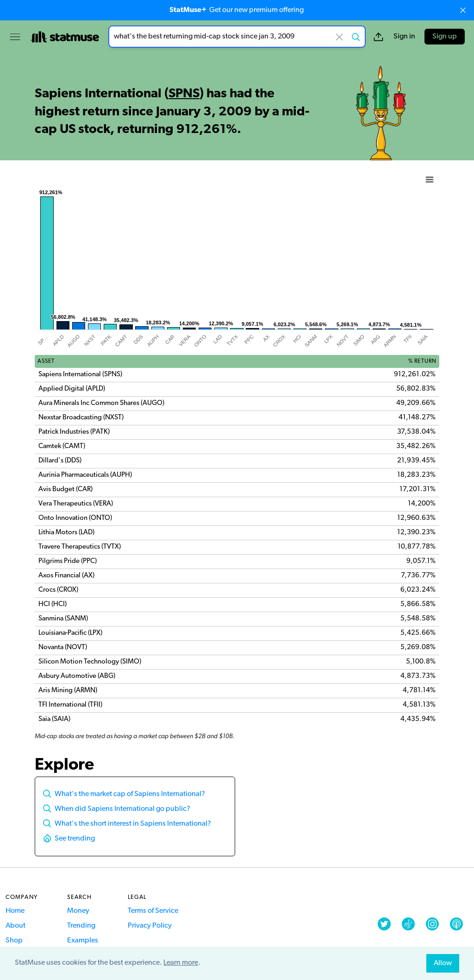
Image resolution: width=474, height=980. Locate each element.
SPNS (184, 94)
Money (78, 911)
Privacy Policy (150, 926)
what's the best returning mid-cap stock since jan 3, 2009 (237, 37)
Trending (81, 926)
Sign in (404, 37)
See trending (75, 839)
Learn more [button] (181, 963)
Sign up (445, 37)
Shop (14, 941)
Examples (83, 941)
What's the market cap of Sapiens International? (130, 794)
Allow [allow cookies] (443, 963)
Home (15, 911)
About (16, 926)
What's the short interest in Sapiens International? (133, 824)
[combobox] (237, 37)
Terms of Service (153, 911)
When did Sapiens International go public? (122, 809)
